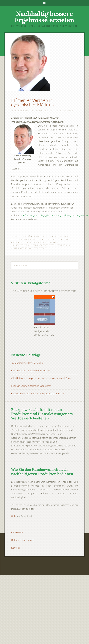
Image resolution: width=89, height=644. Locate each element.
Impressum (17, 532)
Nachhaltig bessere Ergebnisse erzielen (44, 17)
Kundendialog (51, 242)
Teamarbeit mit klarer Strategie (27, 363)
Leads (35, 245)
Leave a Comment (66, 111)
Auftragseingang (21, 242)
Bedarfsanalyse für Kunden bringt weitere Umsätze (37, 393)
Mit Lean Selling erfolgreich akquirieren (31, 386)
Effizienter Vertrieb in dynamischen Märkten (32, 102)
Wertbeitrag (39, 248)
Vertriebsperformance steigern (39, 239)
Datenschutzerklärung (23, 540)
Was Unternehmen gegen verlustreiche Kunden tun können (42, 378)
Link (13, 516)
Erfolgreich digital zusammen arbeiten (31, 370)
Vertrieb (44, 245)
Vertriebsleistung (60, 245)
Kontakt (15, 548)
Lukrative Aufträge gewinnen (28, 236)
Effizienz (37, 242)
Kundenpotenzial (21, 245)
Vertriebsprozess (21, 248)
